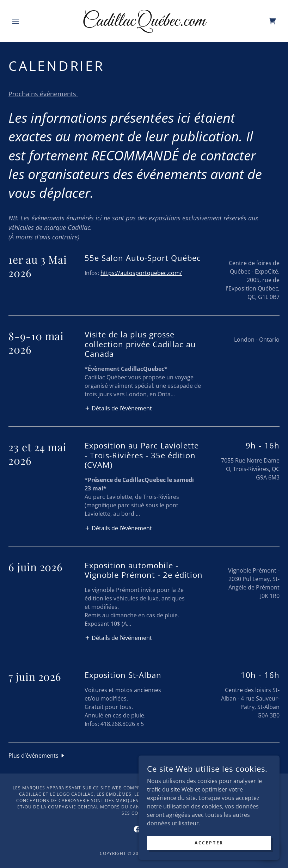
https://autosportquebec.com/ (141, 273)
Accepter (209, 843)
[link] (144, 24)
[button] (29, 21)
